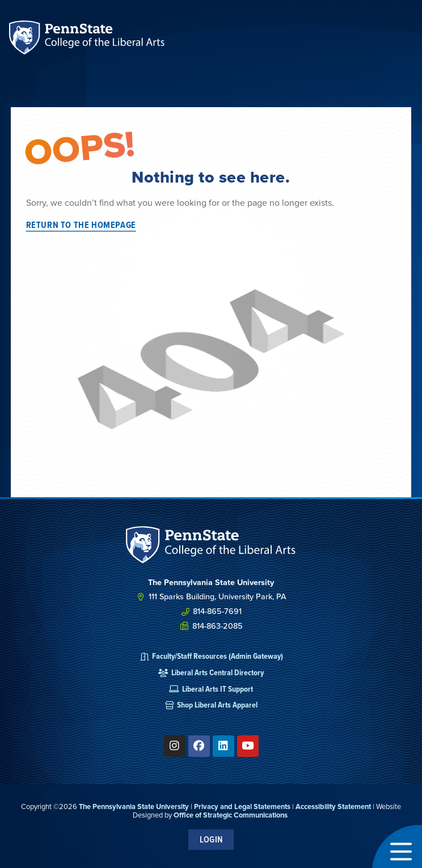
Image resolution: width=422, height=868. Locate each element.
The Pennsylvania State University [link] (134, 806)
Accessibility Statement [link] (333, 806)
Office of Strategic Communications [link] (231, 815)
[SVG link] (211, 545)
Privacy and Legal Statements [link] (242, 806)
